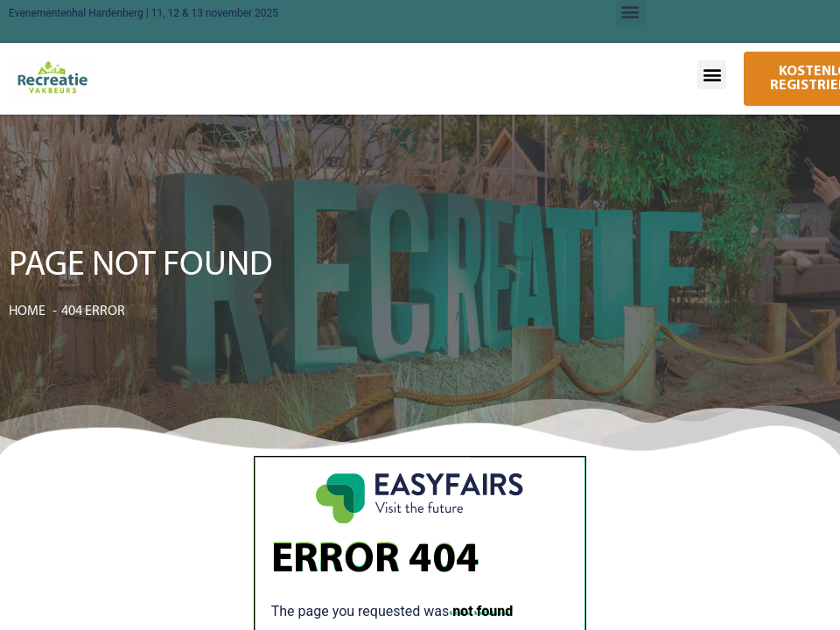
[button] (712, 75)
